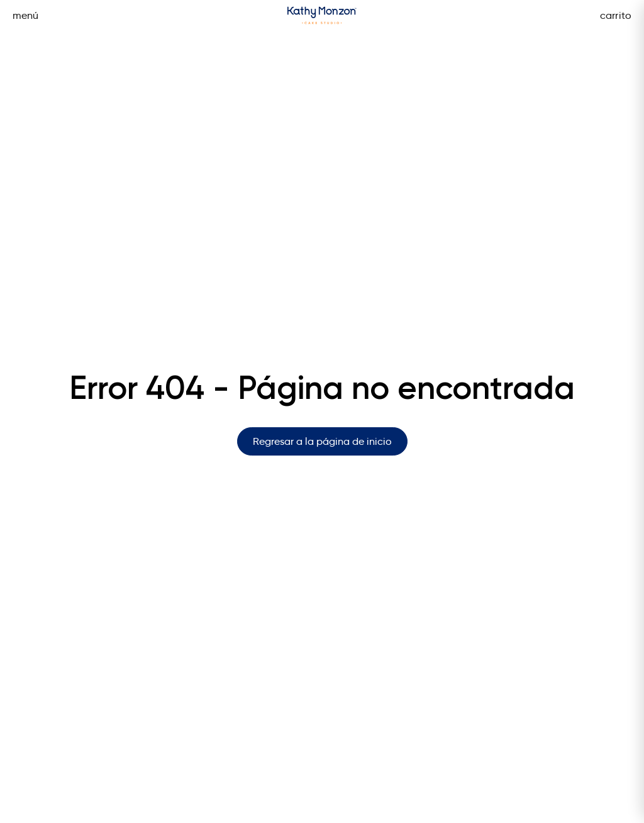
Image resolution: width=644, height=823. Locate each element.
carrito (616, 15)
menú (26, 15)
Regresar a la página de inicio (322, 441)
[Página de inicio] (322, 15)
